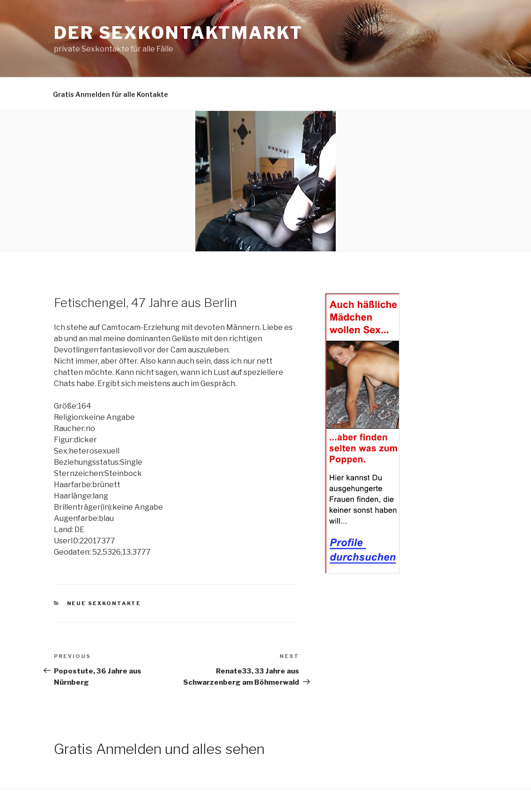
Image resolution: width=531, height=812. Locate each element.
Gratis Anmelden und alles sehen (159, 749)
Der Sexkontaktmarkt (178, 33)
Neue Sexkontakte (104, 603)
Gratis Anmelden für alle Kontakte (111, 94)
